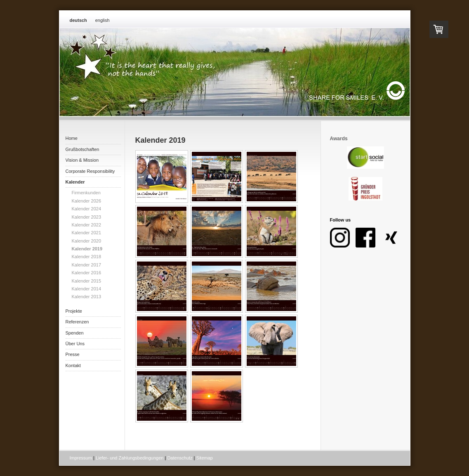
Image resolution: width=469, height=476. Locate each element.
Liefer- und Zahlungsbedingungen (130, 458)
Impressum (81, 458)
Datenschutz (180, 458)
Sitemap (205, 458)
